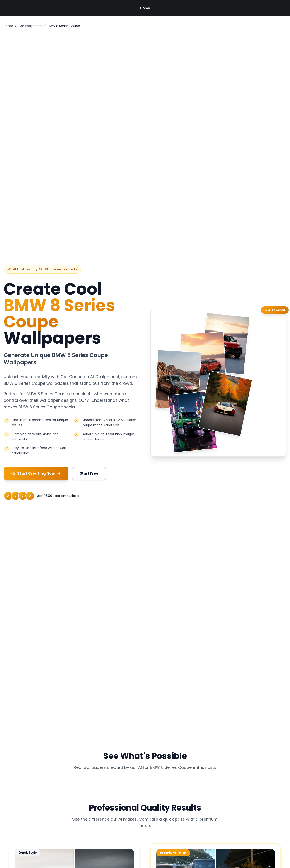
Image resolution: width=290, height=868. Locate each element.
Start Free (89, 473)
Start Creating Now (36, 473)
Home (145, 8)
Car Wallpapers (30, 26)
